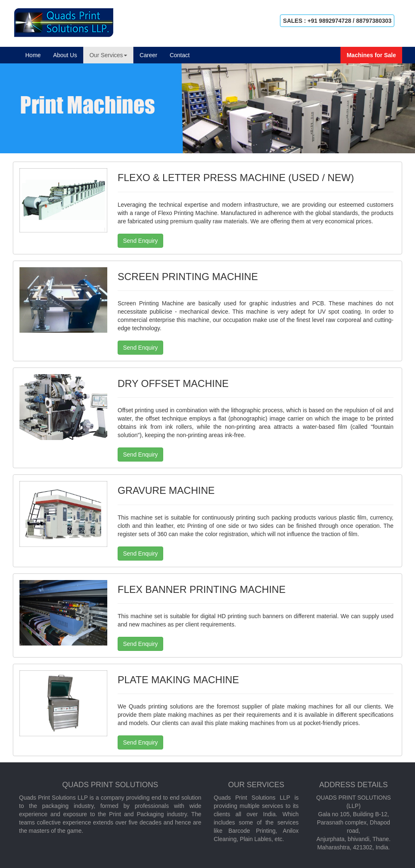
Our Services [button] (108, 55)
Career (148, 55)
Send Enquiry (140, 241)
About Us (65, 55)
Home (36, 54)
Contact (180, 55)
